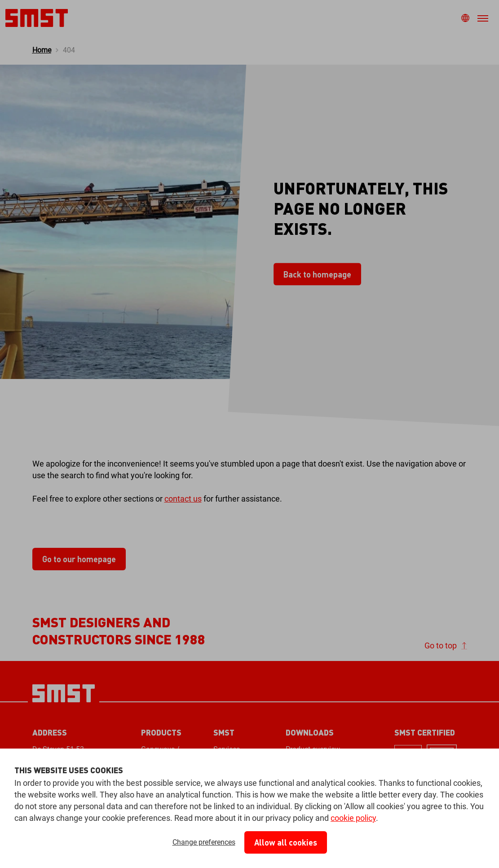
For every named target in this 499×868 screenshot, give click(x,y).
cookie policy (353, 818)
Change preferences (204, 842)
